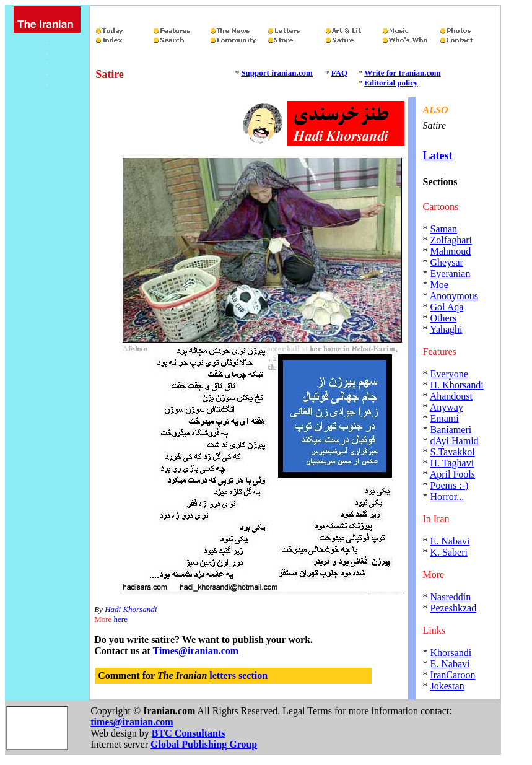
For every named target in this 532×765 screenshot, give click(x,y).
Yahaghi (446, 329)
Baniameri (451, 430)
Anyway (447, 407)
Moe (439, 285)
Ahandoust (451, 396)
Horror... (447, 496)
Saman (444, 229)
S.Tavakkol (453, 452)
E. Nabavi (450, 541)
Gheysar (447, 262)
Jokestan (447, 686)
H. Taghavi (452, 463)
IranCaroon (453, 675)
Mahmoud (451, 251)
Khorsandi (451, 653)
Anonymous (454, 296)
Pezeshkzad (454, 608)
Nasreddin (451, 597)
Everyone (449, 374)
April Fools (452, 474)
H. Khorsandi (457, 385)
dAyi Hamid (455, 441)
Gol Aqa (447, 307)
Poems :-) (450, 485)
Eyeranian (451, 273)
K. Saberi (449, 552)
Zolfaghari (451, 240)
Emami (445, 418)
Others (444, 318)
